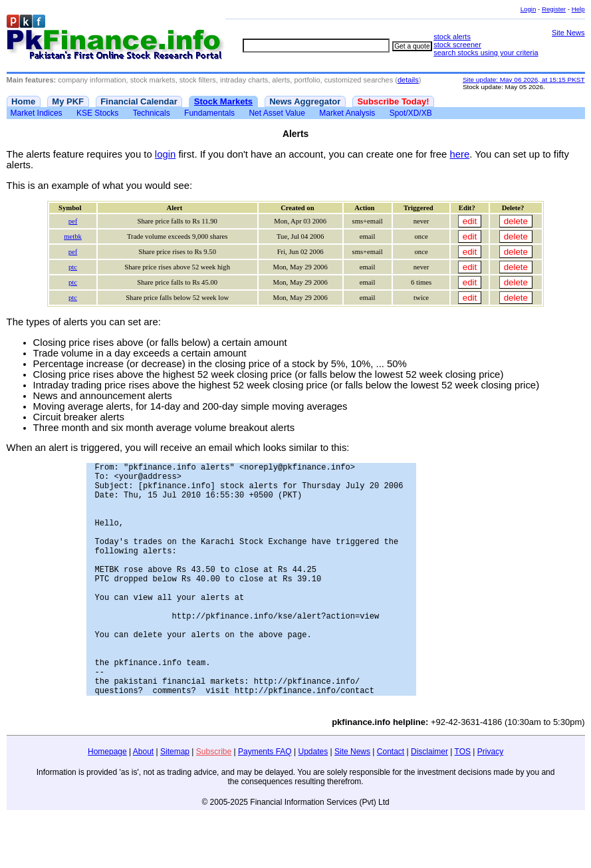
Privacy (490, 801)
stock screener (457, 45)
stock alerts (452, 37)
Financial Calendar (139, 101)
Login (529, 9)
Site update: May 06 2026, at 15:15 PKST (524, 79)
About (143, 801)
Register (554, 9)
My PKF (68, 101)
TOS (463, 801)
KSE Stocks (97, 113)
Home (23, 101)
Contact (391, 801)
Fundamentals (209, 113)
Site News (568, 33)
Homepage (107, 801)
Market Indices (37, 113)
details (408, 80)
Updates (313, 801)
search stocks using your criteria (486, 53)
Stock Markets (223, 101)
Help (578, 9)
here (459, 154)
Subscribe (214, 801)
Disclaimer (429, 801)
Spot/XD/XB (411, 113)
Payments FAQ (265, 801)
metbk (73, 236)
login (165, 154)
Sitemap (175, 801)
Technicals (152, 113)
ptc (73, 267)
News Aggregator (305, 101)
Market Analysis (347, 113)
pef (73, 221)
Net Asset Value (277, 113)
